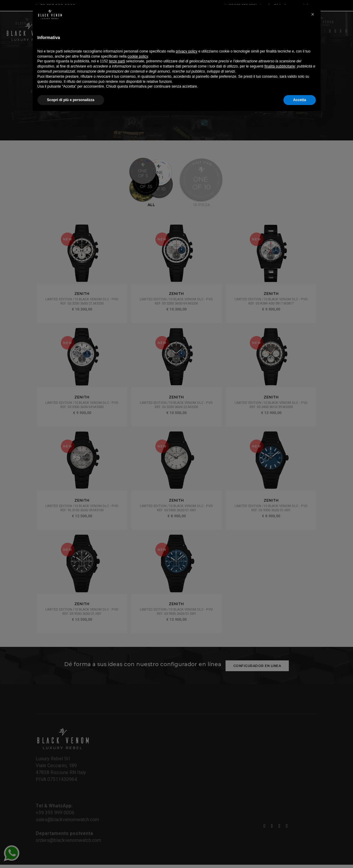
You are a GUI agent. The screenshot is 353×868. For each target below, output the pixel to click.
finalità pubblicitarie (280, 818)
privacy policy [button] (187, 803)
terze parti (117, 813)
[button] (313, 763)
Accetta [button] (299, 852)
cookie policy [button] (138, 809)
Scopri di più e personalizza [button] (71, 852)
